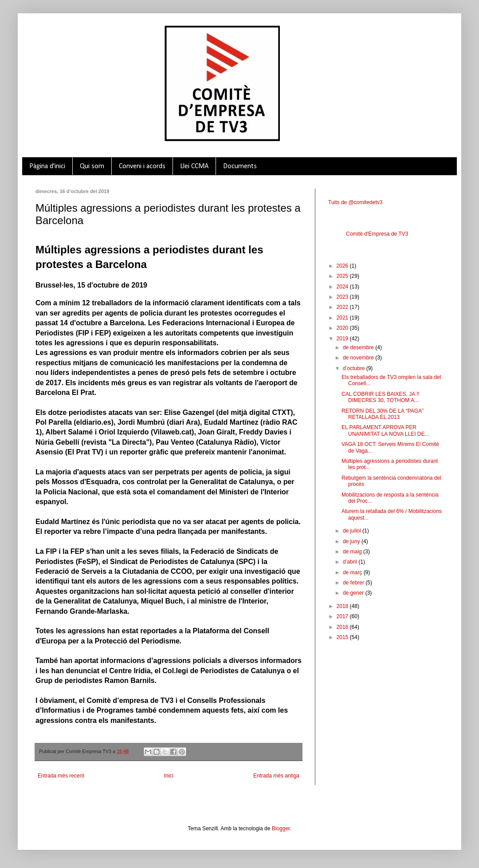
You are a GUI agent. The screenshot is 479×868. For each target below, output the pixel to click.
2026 (343, 266)
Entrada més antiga (276, 776)
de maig (353, 552)
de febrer (354, 583)
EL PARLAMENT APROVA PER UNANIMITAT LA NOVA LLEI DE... (385, 430)
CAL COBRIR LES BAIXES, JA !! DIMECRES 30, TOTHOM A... (381, 397)
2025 (343, 276)
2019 (343, 339)
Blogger (281, 829)
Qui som (92, 166)
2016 (343, 627)
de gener (354, 593)
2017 (343, 616)
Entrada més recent (61, 776)
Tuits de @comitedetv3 (355, 202)
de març (353, 572)
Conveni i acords (142, 166)
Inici (169, 776)
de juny (352, 541)
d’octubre (355, 368)
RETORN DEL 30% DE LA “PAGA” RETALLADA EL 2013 (383, 414)
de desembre (359, 347)
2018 (343, 606)
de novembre (359, 358)
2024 (343, 287)
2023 (343, 297)
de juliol (353, 531)
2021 (343, 318)
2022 (343, 307)
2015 (343, 637)
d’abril (351, 562)
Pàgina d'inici (47, 166)
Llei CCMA (194, 166)
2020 (343, 328)
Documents (240, 166)
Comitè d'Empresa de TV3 (377, 234)
